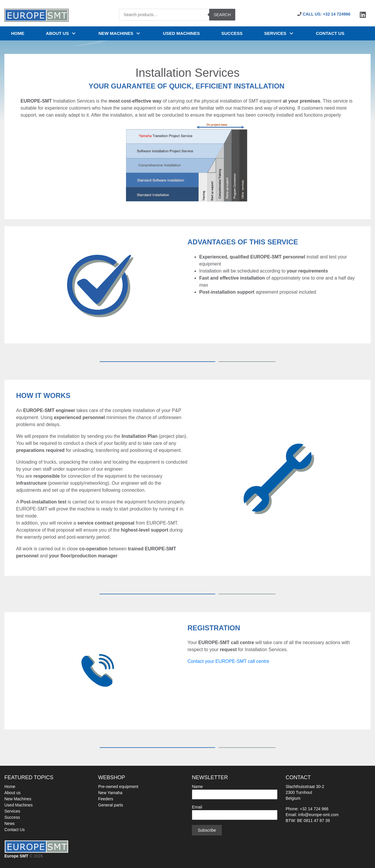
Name (235, 790)
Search (222, 15)
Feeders (106, 799)
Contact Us (15, 830)
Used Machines (19, 805)
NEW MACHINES (120, 33)
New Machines (18, 799)
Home (18, 33)
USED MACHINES (181, 33)
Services (279, 33)
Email (235, 811)
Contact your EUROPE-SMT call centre (228, 661)
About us (62, 33)
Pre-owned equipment (118, 787)
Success (12, 817)
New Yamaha (110, 793)
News (10, 823)
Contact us (330, 33)
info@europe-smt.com (318, 815)
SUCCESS (232, 33)
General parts (111, 805)
